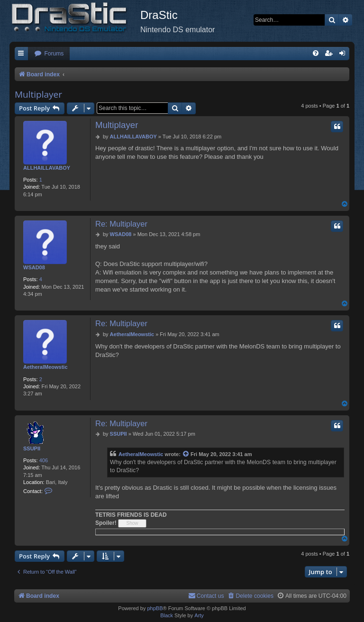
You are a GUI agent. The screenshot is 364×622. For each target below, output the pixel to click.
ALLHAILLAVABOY (47, 168)
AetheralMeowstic (45, 367)
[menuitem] (49, 54)
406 (44, 460)
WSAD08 (34, 267)
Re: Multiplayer (121, 224)
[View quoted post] (186, 454)
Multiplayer (38, 94)
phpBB (155, 608)
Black (167, 615)
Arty (199, 615)
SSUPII (32, 448)
